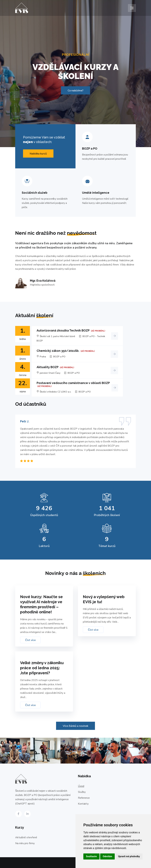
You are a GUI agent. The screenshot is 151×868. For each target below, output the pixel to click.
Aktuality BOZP (48, 367)
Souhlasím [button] (91, 856)
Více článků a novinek (75, 726)
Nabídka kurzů (38, 154)
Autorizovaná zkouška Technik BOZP (63, 330)
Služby (82, 792)
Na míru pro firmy (25, 843)
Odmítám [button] (108, 856)
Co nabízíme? (75, 91)
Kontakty (83, 804)
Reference (84, 798)
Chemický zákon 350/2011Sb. (58, 351)
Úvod (81, 786)
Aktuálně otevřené (26, 837)
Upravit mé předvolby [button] (129, 856)
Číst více (30, 640)
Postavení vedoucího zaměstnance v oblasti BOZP (73, 383)
